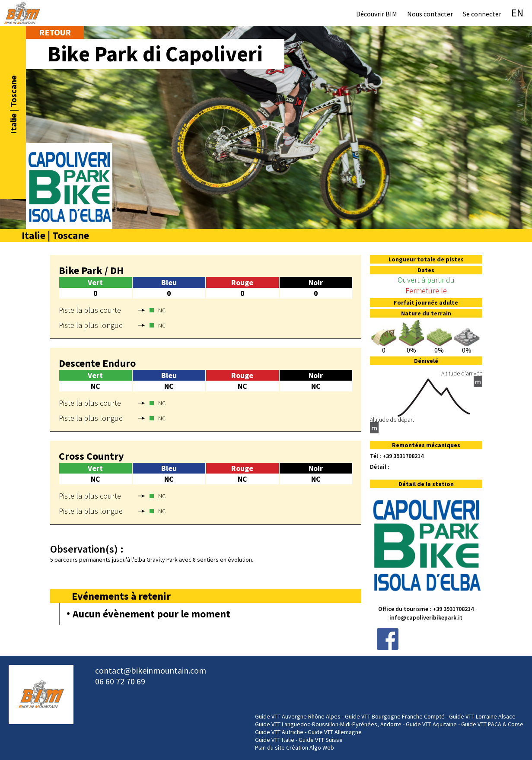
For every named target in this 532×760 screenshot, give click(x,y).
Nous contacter (430, 14)
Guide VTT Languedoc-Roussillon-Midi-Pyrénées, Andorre (328, 724)
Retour (55, 32)
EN (517, 13)
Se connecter (482, 14)
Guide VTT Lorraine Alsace (482, 716)
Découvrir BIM (377, 14)
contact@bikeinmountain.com (151, 670)
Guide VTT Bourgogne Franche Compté (395, 716)
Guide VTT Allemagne (335, 732)
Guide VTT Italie (275, 740)
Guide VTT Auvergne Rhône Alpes (298, 716)
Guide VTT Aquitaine (431, 724)
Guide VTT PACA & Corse (492, 724)
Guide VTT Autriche (279, 732)
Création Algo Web (310, 747)
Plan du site (270, 747)
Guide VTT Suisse (321, 740)
